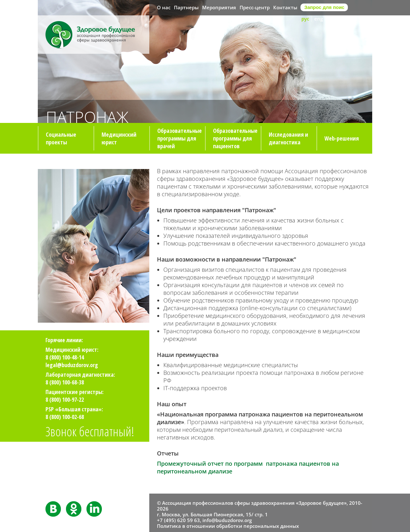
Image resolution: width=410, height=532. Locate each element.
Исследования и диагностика (288, 138)
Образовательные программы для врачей (180, 138)
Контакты (285, 7)
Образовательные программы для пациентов (235, 138)
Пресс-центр (255, 7)
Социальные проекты (61, 138)
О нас (164, 7)
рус (305, 19)
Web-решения (342, 138)
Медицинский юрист (119, 138)
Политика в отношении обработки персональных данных (228, 526)
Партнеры (186, 7)
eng (319, 19)
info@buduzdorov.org (227, 520)
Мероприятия (219, 7)
